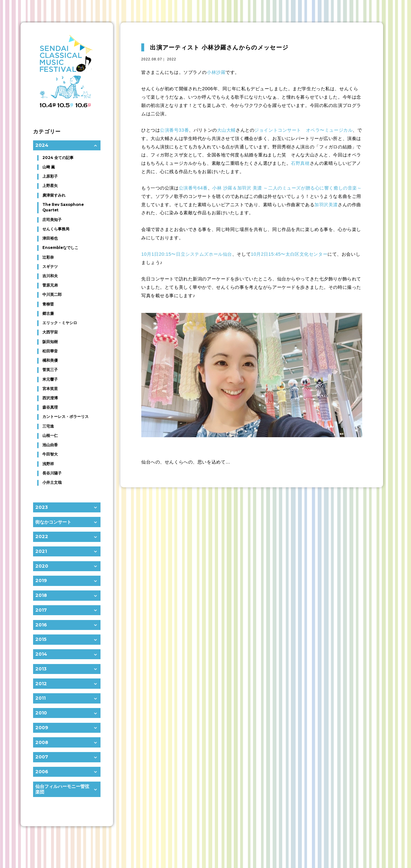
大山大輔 (226, 130)
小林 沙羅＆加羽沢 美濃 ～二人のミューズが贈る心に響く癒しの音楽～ (287, 188)
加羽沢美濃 (326, 205)
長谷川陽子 (52, 473)
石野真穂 (300, 163)
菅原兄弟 (50, 285)
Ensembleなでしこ (60, 248)
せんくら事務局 (56, 229)
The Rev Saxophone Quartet (63, 208)
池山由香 (50, 445)
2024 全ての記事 (58, 158)
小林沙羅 (216, 72)
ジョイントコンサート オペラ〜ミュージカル (303, 130)
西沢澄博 (50, 398)
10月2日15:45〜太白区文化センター (289, 254)
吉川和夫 (50, 276)
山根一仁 (50, 436)
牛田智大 (50, 454)
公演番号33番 (174, 130)
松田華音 (50, 351)
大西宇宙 (50, 332)
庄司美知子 (52, 220)
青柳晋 (48, 304)
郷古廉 (48, 314)
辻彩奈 (48, 257)
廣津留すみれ (54, 195)
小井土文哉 (52, 483)
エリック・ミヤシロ (60, 323)
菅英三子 (50, 370)
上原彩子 (50, 176)
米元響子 (50, 379)
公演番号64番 (193, 188)
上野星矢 (50, 186)
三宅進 (48, 426)
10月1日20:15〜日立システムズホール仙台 (187, 254)
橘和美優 (50, 360)
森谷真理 (50, 407)
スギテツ (50, 267)
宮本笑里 (50, 389)
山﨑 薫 (49, 167)
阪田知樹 (50, 342)
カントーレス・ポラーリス (66, 417)
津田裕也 (50, 238)
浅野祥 (48, 464)
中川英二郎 (52, 295)
